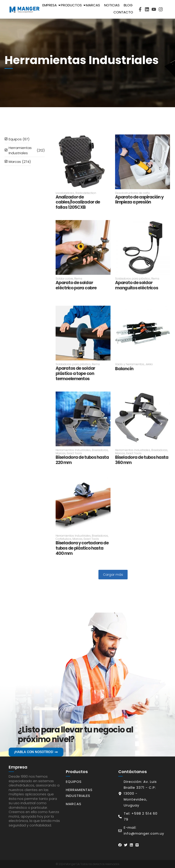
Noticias (112, 5)
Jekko (149, 364)
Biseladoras (100, 450)
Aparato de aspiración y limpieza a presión (139, 200)
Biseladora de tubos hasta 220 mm (82, 460)
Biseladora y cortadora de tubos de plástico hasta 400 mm (82, 548)
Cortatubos (64, 539)
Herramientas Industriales (73, 450)
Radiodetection (86, 193)
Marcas (93, 5)
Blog (128, 5)
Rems (78, 279)
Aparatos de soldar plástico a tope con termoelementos (75, 374)
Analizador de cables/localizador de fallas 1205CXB (78, 202)
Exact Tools (74, 453)
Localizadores (65, 193)
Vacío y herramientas (130, 364)
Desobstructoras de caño (133, 193)
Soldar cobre (65, 279)
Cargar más (113, 575)
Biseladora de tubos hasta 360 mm (142, 460)
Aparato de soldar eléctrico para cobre (76, 285)
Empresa (50, 5)
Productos (72, 5)
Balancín (124, 369)
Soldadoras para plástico (133, 279)
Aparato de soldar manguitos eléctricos (136, 285)
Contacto (123, 12)
